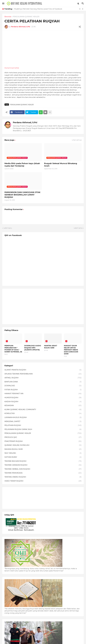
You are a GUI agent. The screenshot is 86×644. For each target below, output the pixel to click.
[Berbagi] (80, 27)
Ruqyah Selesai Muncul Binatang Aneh (61, 165)
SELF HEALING (43, 453)
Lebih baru (8, 228)
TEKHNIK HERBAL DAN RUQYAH (43, 469)
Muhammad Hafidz (12, 68)
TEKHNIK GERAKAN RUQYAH (43, 465)
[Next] (83, 9)
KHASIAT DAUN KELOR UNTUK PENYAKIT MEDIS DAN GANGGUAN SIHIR (71, 350)
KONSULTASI (43, 414)
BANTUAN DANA (43, 382)
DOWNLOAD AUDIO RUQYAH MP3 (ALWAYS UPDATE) (33, 348)
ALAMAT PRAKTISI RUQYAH (43, 370)
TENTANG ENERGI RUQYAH (43, 477)
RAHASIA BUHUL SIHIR (43, 449)
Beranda (8, 17)
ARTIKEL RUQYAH (43, 378)
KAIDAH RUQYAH (43, 402)
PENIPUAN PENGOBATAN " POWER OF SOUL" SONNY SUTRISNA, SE (13, 349)
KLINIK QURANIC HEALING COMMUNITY (43, 410)
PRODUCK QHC (43, 437)
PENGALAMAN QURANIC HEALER (26, 17)
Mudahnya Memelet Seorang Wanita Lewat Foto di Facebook (38, 9)
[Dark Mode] (78, 3)
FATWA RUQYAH (43, 390)
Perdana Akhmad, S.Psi (25, 122)
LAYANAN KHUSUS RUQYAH (43, 418)
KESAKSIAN (43, 406)
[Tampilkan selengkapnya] (50, 112)
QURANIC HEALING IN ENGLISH (43, 445)
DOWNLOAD (43, 386)
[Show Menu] (3, 3)
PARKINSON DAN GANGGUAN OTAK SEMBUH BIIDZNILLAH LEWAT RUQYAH (22, 195)
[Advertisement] (43, 49)
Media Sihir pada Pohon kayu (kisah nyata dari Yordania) (22, 165)
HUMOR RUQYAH (43, 398)
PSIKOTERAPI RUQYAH (43, 441)
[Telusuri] (83, 3)
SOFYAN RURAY (43, 457)
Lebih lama (78, 228)
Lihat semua (77, 140)
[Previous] (80, 9)
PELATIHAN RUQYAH (43, 425)
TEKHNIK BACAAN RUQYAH (43, 461)
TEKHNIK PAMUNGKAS (43, 473)
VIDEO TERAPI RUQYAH (43, 481)
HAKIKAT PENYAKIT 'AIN (43, 394)
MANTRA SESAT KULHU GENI (51, 347)
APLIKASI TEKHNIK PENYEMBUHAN (43, 374)
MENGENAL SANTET (43, 422)
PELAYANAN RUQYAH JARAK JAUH (43, 429)
